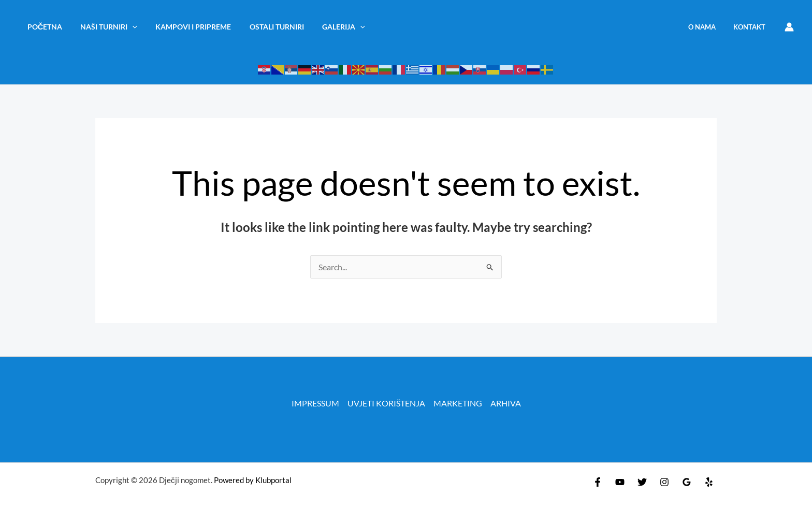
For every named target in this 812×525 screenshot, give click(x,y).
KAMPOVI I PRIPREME (185, 27)
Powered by (234, 480)
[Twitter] (642, 482)
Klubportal (273, 480)
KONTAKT (751, 27)
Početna (43, 27)
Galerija (329, 27)
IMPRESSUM (315, 403)
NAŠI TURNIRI (104, 27)
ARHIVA (506, 403)
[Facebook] (598, 482)
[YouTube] (620, 482)
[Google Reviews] (687, 482)
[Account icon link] (789, 27)
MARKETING (458, 403)
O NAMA (708, 27)
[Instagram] (664, 482)
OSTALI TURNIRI (265, 27)
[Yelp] (709, 482)
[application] (128, 27)
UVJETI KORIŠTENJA (386, 403)
